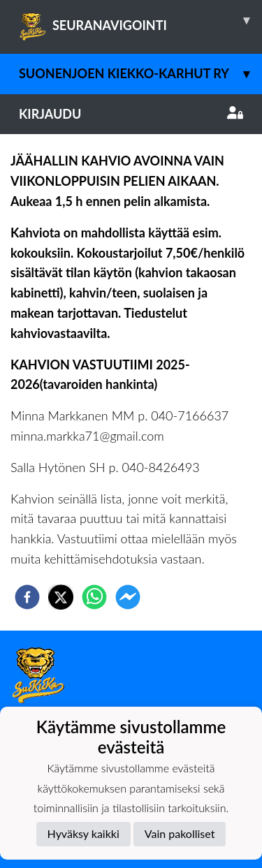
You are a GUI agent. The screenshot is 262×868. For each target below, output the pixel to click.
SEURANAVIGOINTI (140, 20)
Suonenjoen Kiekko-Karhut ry (140, 74)
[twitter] (61, 597)
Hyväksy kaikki (83, 833)
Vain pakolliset (180, 833)
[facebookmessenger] (128, 597)
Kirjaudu (131, 114)
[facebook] (27, 597)
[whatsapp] (94, 597)
